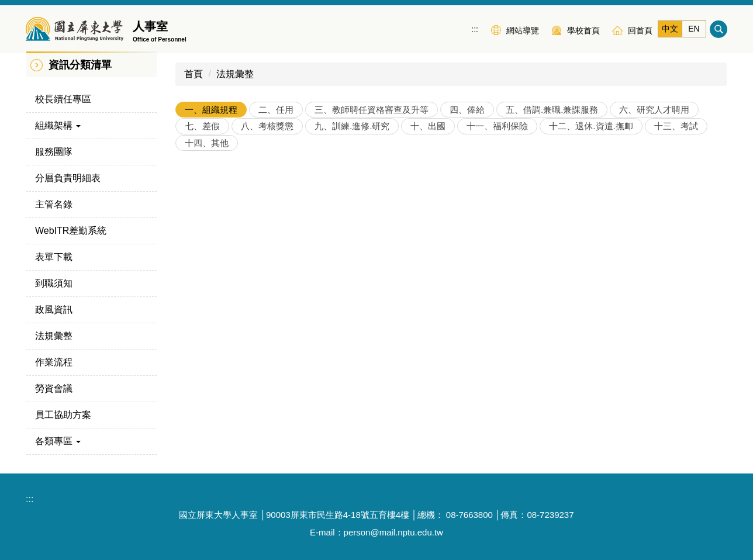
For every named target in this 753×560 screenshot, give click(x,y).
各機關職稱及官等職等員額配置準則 (259, 331)
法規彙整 (235, 74)
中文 (670, 29)
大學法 (198, 199)
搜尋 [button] (719, 29)
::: (475, 29)
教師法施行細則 (217, 278)
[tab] (211, 110)
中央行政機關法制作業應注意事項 (254, 304)
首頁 (194, 74)
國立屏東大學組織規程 (231, 173)
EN (694, 29)
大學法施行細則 (217, 225)
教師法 (198, 252)
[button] (91, 126)
